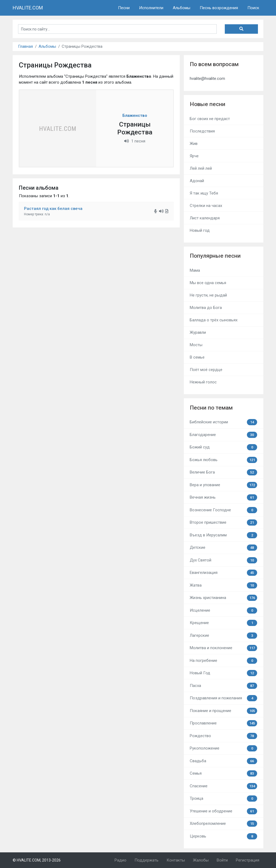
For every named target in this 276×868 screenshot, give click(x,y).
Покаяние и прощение (223, 711)
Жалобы (201, 860)
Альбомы (182, 8)
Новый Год (223, 673)
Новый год (200, 230)
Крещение (223, 623)
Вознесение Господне (223, 510)
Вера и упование (223, 485)
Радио (120, 860)
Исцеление (223, 610)
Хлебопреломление (223, 824)
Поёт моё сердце (206, 370)
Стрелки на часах (206, 206)
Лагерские (223, 636)
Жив (194, 144)
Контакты (176, 860)
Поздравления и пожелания (223, 698)
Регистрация (248, 860)
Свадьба (223, 761)
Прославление (223, 723)
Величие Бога (223, 472)
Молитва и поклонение (223, 648)
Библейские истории (223, 422)
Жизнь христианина (223, 598)
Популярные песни (215, 256)
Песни (124, 8)
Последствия (202, 131)
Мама (195, 270)
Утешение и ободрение (223, 811)
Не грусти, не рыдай (208, 295)
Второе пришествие (223, 522)
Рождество (223, 736)
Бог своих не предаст (210, 119)
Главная (25, 46)
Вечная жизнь (223, 497)
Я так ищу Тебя (204, 193)
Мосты (196, 345)
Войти (222, 860)
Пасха (223, 686)
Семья (223, 773)
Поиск (253, 8)
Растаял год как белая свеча (53, 209)
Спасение (223, 786)
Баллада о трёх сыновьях (214, 320)
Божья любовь (223, 460)
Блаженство (135, 115)
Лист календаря (205, 218)
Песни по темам (211, 408)
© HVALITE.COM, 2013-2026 (37, 860)
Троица (223, 799)
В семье (197, 357)
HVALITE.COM (28, 8)
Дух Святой (223, 560)
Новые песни (208, 104)
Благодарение (223, 435)
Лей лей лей (201, 168)
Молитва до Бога (206, 308)
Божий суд (223, 447)
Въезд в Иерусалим (223, 535)
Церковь (223, 836)
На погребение (223, 661)
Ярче (194, 156)
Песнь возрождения (219, 8)
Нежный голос (203, 382)
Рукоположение (223, 748)
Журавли (198, 332)
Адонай (197, 181)
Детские (223, 548)
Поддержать (146, 860)
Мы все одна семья (208, 283)
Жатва (223, 585)
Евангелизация (223, 573)
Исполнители (151, 8)
